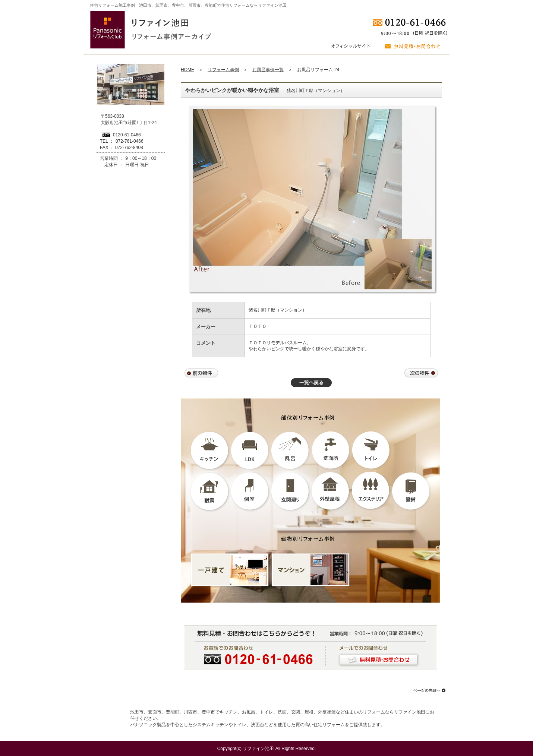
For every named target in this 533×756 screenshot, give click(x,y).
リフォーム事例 (223, 70)
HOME (187, 70)
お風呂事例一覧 (268, 70)
